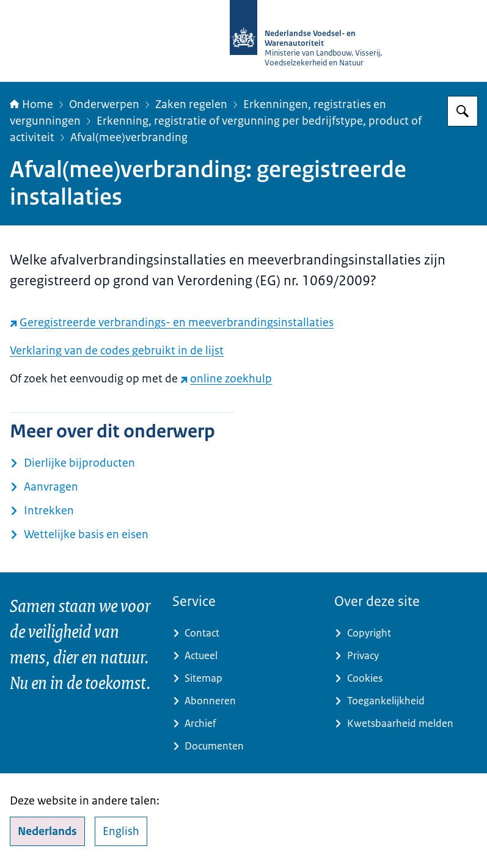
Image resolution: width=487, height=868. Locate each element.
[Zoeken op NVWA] (463, 111)
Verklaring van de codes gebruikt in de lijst (117, 351)
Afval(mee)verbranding (129, 137)
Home (31, 104)
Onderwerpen (104, 104)
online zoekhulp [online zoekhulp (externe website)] (226, 379)
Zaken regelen (191, 104)
